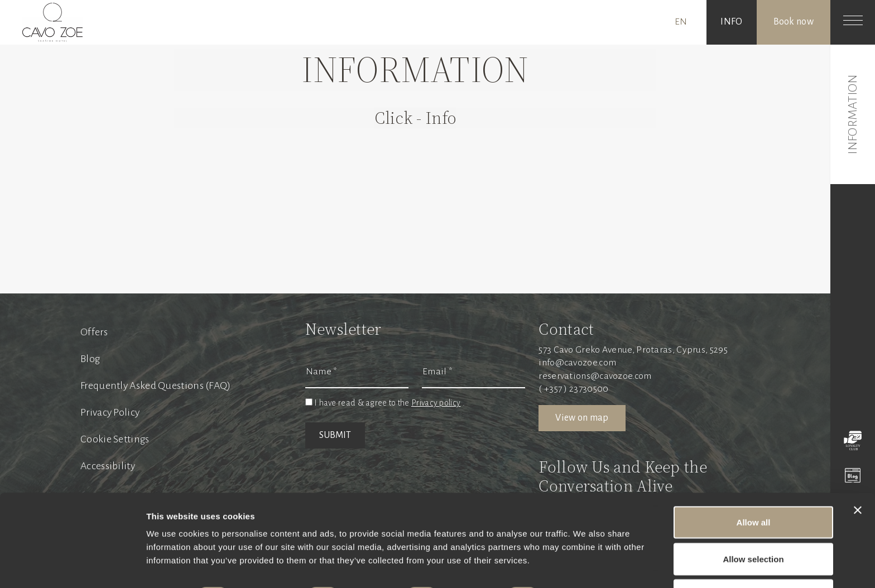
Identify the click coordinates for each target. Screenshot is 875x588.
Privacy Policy (110, 412)
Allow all (754, 485)
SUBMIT (335, 435)
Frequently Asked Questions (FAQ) (156, 385)
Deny (754, 558)
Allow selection (753, 522)
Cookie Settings (115, 439)
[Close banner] (858, 473)
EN (681, 22)
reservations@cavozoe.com (595, 376)
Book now (794, 22)
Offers (94, 332)
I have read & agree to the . (390, 403)
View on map (582, 418)
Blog (90, 359)
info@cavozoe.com (577, 363)
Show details (586, 559)
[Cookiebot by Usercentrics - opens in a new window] (72, 566)
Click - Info (415, 118)
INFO (731, 22)
